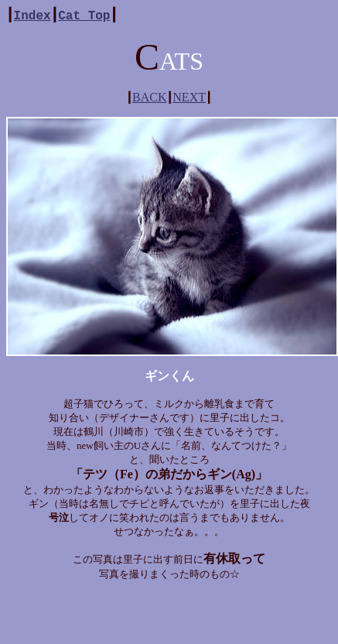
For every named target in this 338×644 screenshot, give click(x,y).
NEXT (189, 97)
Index (32, 15)
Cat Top (84, 15)
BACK (149, 97)
